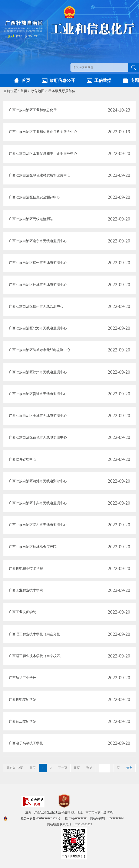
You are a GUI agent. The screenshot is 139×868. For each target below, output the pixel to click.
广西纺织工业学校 (23, 678)
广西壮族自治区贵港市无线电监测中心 (38, 394)
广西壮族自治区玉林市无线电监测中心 (38, 416)
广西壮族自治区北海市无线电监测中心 (38, 328)
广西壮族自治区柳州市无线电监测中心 (38, 263)
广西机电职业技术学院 (26, 568)
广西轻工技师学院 (23, 721)
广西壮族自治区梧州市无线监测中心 (36, 306)
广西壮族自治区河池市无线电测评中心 (38, 481)
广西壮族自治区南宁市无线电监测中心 (38, 241)
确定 (129, 768)
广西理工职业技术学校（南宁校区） (36, 656)
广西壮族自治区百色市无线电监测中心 (38, 437)
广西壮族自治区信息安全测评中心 (34, 197)
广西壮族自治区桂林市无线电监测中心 (38, 285)
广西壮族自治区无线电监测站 (31, 219)
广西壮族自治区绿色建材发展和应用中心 (40, 175)
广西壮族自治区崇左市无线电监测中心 (38, 525)
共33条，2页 (15, 768)
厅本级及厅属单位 (62, 91)
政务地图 (38, 91)
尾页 (77, 768)
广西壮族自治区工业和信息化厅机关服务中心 (43, 132)
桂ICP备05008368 (77, 818)
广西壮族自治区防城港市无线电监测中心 (40, 350)
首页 (26, 80)
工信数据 (103, 80)
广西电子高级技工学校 (26, 743)
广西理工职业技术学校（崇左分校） (36, 634)
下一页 (63, 768)
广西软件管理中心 (23, 459)
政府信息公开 (62, 80)
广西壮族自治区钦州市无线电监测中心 (38, 372)
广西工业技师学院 (23, 612)
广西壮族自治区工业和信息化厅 (33, 110)
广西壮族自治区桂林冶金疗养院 (33, 547)
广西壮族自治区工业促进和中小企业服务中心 (43, 153)
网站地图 (53, 824)
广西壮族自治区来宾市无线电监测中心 (38, 503)
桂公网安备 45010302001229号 (41, 818)
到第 (89, 768)
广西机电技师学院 (23, 699)
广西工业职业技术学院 (26, 590)
